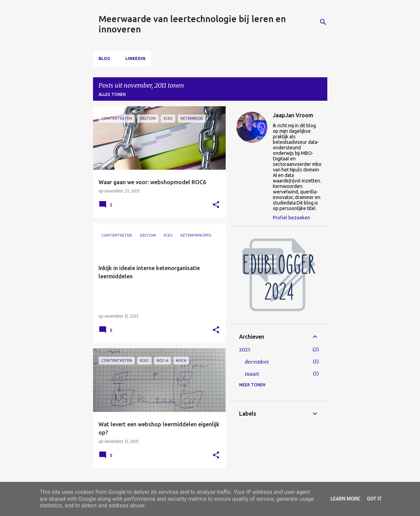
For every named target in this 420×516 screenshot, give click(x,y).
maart (252, 374)
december (257, 362)
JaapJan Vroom (293, 115)
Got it (374, 499)
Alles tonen (112, 94)
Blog (104, 58)
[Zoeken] (323, 22)
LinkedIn (135, 58)
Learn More (345, 499)
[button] (216, 205)
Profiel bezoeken (291, 218)
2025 (245, 350)
